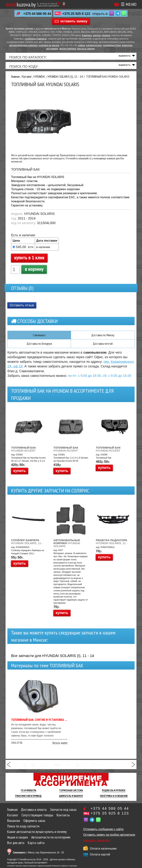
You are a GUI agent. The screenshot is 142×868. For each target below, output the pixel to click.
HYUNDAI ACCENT (23, 452)
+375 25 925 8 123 (76, 14)
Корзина (116, 4)
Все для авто (16, 846)
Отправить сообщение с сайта (103, 832)
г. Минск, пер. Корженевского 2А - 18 (38, 856)
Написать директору (97, 844)
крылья (106, 36)
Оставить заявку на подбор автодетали (109, 838)
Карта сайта (36, 846)
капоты (97, 36)
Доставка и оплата (34, 813)
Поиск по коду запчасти (23, 829)
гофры (81, 45)
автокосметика (68, 49)
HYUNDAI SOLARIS (67, 546)
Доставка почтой (103, 347)
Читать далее (60, 746)
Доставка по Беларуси (39, 347)
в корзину (34, 272)
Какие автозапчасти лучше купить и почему (37, 835)
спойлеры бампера (35, 39)
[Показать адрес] (64, 4)
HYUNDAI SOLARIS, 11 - (27, 545)
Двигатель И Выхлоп (71, 799)
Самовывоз (39, 338)
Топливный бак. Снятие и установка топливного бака (51, 723)
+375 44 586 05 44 (37, 14)
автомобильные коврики (23, 45)
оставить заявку (74, 21)
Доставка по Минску (103, 338)
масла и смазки (86, 49)
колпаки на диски (49, 45)
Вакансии (14, 824)
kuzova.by (21, 4)
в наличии (43, 250)
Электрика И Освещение (114, 799)
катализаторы (94, 45)
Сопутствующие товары (37, 818)
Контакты (63, 818)
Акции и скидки (18, 840)
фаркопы (127, 45)
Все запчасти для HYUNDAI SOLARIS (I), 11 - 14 (53, 659)
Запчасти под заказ (63, 813)
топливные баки (112, 45)
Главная (12, 813)
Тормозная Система (71, 793)
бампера (87, 36)
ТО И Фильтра (28, 793)
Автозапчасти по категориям (51, 840)
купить (20, 474)
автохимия (52, 49)
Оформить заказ (34, 824)
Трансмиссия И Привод (28, 799)
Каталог (13, 818)
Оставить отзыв (22, 308)
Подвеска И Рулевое (114, 793)
